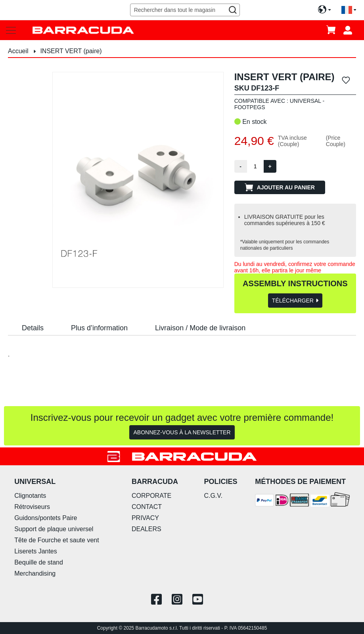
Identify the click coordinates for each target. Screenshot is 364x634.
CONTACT (147, 507)
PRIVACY (145, 518)
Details (33, 328)
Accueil (18, 51)
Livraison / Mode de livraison (200, 328)
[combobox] (185, 10)
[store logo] (83, 30)
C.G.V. (213, 496)
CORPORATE (151, 496)
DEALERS (147, 529)
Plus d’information (99, 328)
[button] (349, 10)
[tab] (33, 328)
